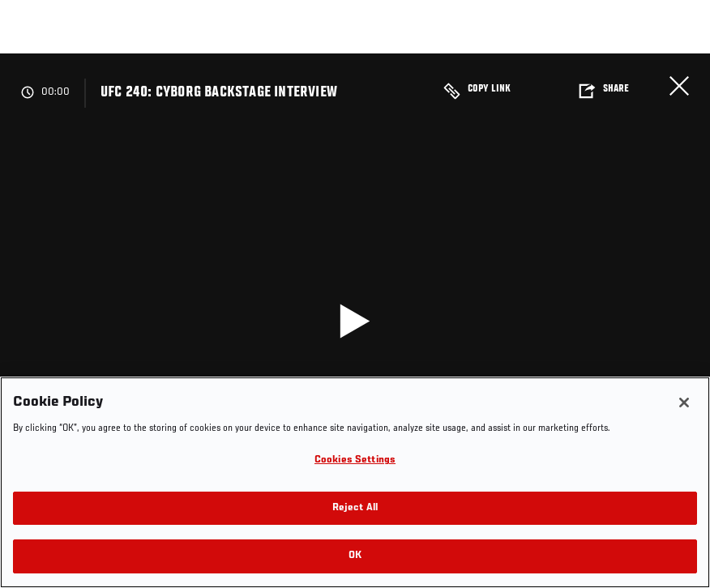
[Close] (684, 403)
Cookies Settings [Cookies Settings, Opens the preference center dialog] (355, 460)
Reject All (355, 508)
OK (355, 556)
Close (679, 86)
